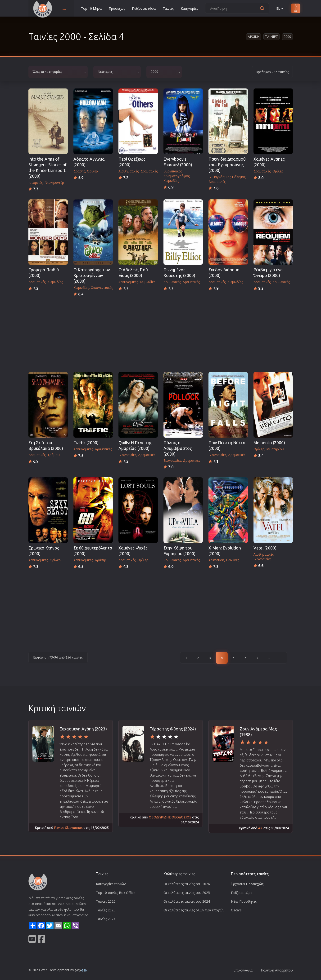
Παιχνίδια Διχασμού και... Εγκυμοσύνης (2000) (227, 165)
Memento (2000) (269, 443)
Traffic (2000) (86, 443)
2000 (287, 37)
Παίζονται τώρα (144, 8)
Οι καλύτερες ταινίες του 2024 (187, 901)
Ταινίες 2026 (106, 901)
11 (281, 658)
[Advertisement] (161, 333)
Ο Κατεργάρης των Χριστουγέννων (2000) (92, 275)
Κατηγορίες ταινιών (111, 884)
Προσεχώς (117, 8)
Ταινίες (168, 8)
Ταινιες (271, 37)
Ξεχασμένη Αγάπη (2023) (83, 729)
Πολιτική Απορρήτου (277, 970)
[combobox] (58, 72)
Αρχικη (254, 37)
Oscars (236, 910)
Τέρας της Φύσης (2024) (173, 729)
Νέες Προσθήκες (244, 901)
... (269, 658)
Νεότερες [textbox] (105, 72)
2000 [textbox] (154, 72)
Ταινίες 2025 (106, 910)
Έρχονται (247, 884)
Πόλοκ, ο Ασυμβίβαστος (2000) (178, 448)
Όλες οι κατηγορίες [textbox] (47, 72)
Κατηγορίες (189, 8)
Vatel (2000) (265, 548)
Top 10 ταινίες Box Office (116, 893)
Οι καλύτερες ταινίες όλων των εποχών (194, 910)
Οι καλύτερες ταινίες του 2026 (187, 884)
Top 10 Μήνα (91, 8)
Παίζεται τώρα (242, 893)
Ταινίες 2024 (106, 919)
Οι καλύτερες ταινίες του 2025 (187, 893)
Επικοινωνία (243, 970)
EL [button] (280, 8)
